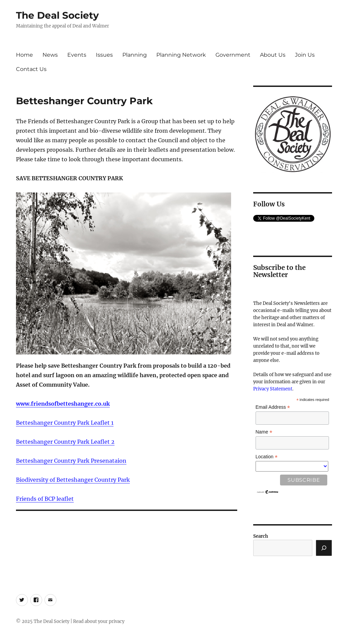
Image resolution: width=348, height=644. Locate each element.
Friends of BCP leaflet (45, 499)
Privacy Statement (273, 389)
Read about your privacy (99, 621)
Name (264, 432)
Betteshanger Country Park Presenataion (71, 461)
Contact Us (31, 69)
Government (233, 55)
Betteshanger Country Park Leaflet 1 (65, 423)
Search (261, 536)
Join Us (305, 55)
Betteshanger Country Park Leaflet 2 (65, 442)
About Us (273, 55)
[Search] (324, 548)
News (50, 55)
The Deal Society (57, 15)
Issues (104, 55)
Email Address (273, 407)
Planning (135, 55)
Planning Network (181, 55)
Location (267, 457)
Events (77, 55)
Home (24, 55)
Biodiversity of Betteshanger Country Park (73, 480)
